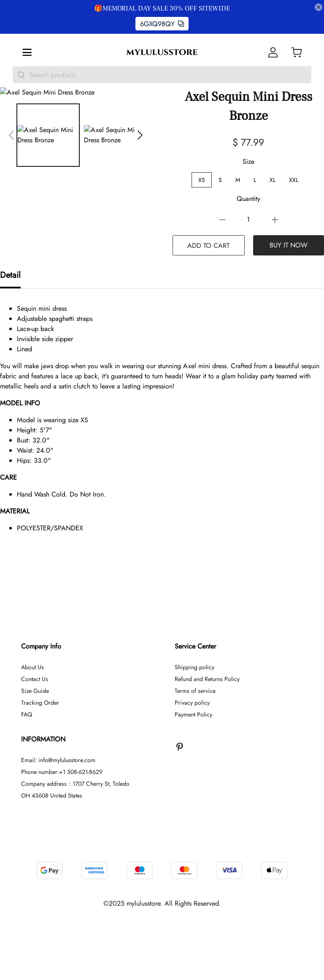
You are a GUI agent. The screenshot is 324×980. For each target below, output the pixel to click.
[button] (11, 135)
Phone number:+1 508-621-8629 (62, 772)
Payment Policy (193, 714)
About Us (32, 667)
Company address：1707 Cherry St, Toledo (75, 784)
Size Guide (35, 691)
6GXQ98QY (162, 24)
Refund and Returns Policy (207, 679)
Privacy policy (192, 703)
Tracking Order (40, 703)
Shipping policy (194, 667)
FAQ (27, 714)
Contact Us (35, 679)
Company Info (41, 646)
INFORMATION (43, 739)
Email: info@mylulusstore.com (58, 760)
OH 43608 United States (52, 795)
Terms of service (195, 691)
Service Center (195, 646)
